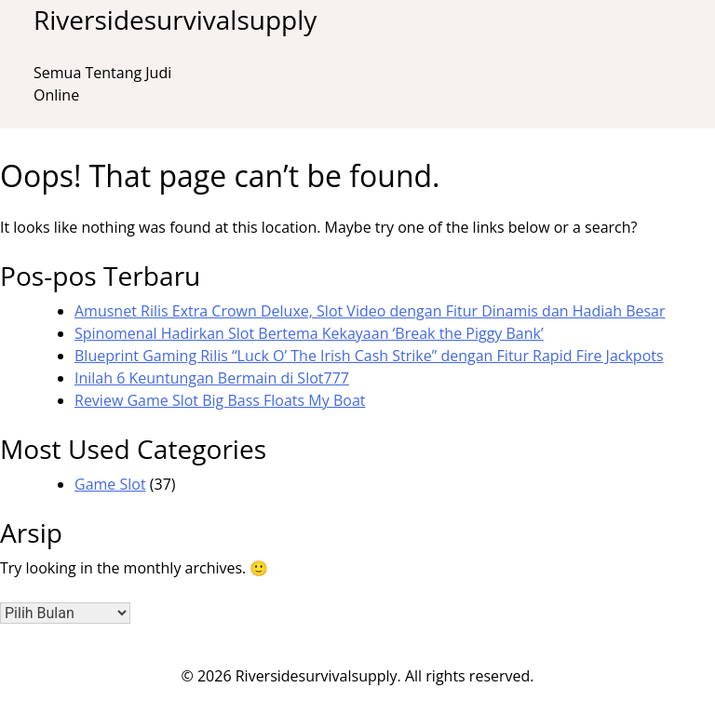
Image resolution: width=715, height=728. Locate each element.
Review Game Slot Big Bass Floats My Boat (220, 400)
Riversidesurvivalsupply (175, 20)
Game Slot (110, 484)
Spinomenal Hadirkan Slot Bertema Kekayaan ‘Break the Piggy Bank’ (309, 333)
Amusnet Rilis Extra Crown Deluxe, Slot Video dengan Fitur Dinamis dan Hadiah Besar (370, 311)
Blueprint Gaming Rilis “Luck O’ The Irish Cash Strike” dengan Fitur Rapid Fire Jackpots (369, 356)
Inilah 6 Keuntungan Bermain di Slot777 (212, 378)
